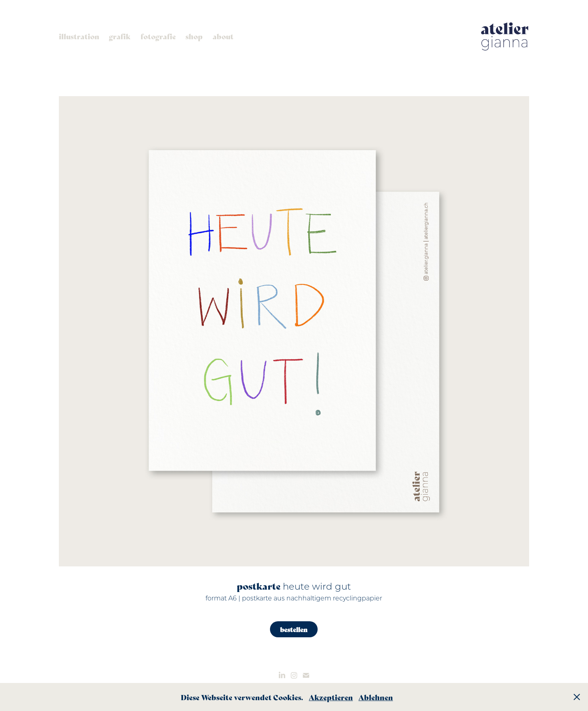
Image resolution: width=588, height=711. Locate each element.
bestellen (294, 629)
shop (194, 36)
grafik (120, 36)
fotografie (158, 36)
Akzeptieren (331, 697)
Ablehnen (376, 697)
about (223, 36)
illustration (79, 36)
